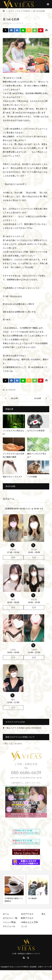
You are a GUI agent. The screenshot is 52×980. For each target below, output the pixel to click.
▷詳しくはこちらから (12, 743)
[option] (14, 890)
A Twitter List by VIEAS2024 (29, 728)
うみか (34, 649)
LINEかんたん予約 (29, 922)
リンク (24, 926)
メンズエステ (18, 23)
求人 (44, 914)
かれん (13, 549)
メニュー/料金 (9, 922)
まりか (34, 549)
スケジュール (9, 926)
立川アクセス (27, 914)
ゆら (13, 700)
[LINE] (23, 30)
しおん (13, 649)
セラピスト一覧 (10, 918)
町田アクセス (27, 918)
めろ (13, 599)
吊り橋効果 (32, 898)
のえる (34, 599)
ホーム (6, 914)
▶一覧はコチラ (10, 728)
